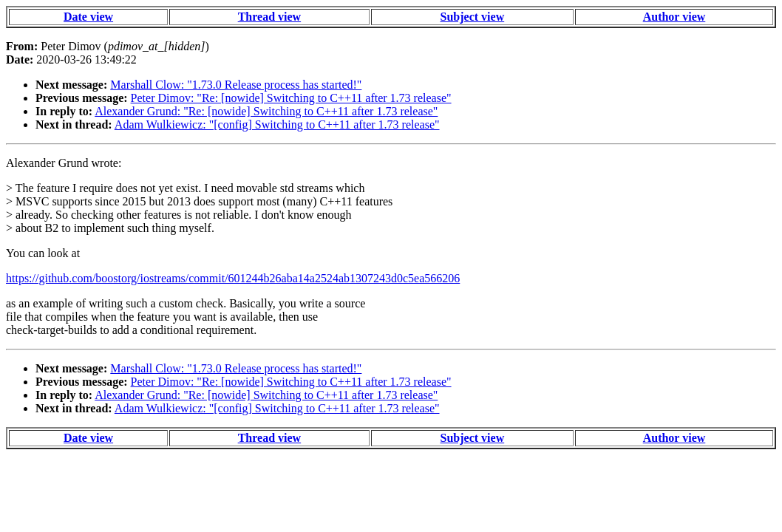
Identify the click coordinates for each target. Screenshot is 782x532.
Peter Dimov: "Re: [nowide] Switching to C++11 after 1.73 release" (291, 98)
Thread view (269, 17)
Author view (674, 17)
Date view (88, 17)
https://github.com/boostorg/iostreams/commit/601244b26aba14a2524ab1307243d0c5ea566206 (233, 278)
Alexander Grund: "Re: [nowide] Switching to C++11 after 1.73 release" (266, 111)
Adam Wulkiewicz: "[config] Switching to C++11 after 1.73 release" (277, 125)
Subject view (473, 17)
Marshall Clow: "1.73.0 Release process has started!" (236, 85)
